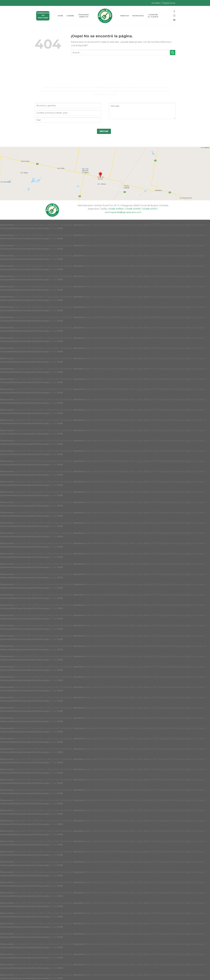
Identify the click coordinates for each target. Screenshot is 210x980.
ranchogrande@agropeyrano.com (123, 212)
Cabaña (70, 16)
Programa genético (84, 16)
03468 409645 (116, 209)
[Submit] (173, 53)
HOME (60, 16)
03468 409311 (150, 209)
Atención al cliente (153, 16)
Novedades (138, 16)
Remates (125, 16)
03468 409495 (133, 209)
